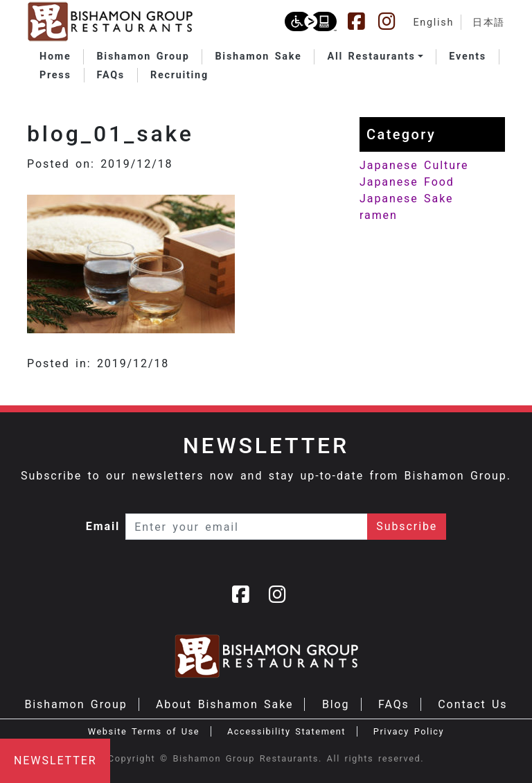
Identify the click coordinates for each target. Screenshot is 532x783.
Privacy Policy (409, 731)
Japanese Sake (406, 199)
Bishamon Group (76, 704)
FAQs (394, 704)
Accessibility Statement (286, 731)
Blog (336, 704)
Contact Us (472, 704)
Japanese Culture (414, 165)
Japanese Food (407, 182)
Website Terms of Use (144, 731)
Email (103, 526)
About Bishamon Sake (224, 704)
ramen (379, 215)
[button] (375, 57)
